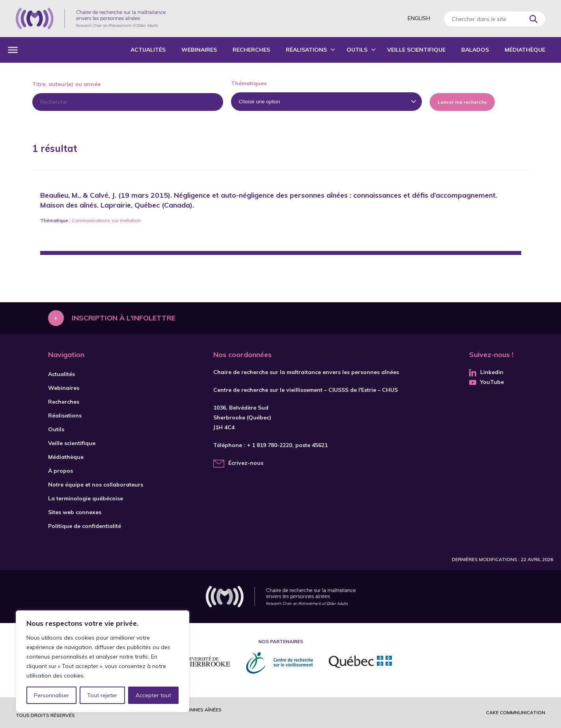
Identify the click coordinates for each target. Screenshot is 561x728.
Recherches (251, 50)
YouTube (486, 382)
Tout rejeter (102, 695)
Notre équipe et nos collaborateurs (96, 485)
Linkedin (486, 372)
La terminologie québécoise (86, 498)
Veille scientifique (416, 50)
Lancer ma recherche (462, 102)
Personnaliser (51, 695)
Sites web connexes (75, 512)
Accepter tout (153, 695)
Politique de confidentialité (85, 526)
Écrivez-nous (246, 463)
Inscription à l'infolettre (124, 318)
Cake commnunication (516, 712)
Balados (475, 50)
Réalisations (306, 50)
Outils (357, 50)
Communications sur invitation (106, 220)
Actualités (148, 50)
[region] (103, 661)
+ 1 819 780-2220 (269, 445)
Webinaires (199, 50)
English (419, 18)
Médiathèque (525, 50)
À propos (61, 471)
